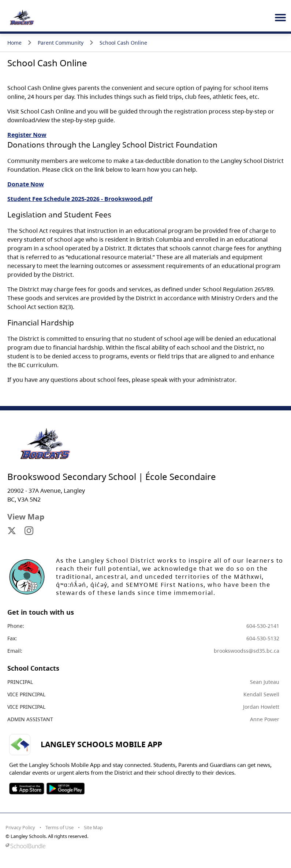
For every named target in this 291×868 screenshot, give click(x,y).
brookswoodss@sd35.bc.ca (247, 651)
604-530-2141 (263, 626)
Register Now (27, 135)
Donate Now (26, 184)
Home (14, 43)
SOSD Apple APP (27, 789)
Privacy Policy (20, 827)
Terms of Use (59, 827)
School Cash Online (123, 43)
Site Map (93, 827)
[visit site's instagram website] (29, 531)
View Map (26, 517)
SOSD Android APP (65, 789)
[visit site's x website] (12, 531)
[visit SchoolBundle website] (144, 846)
